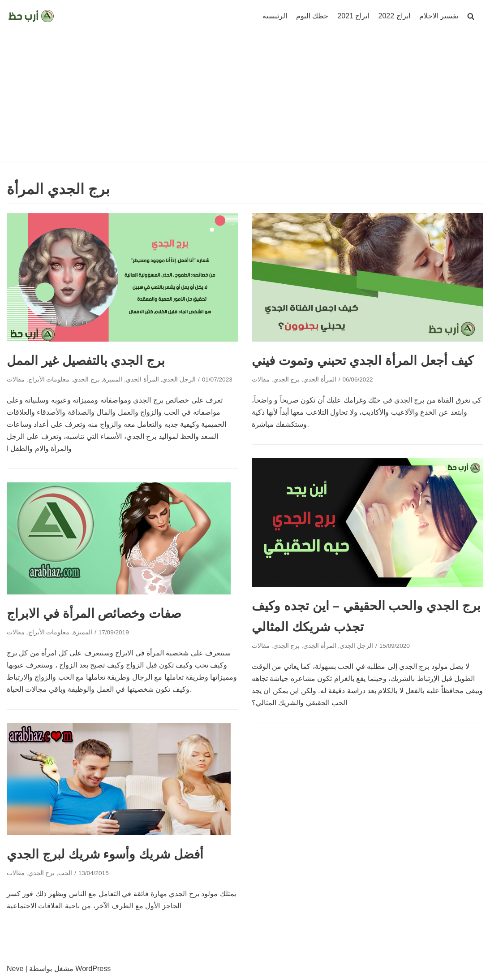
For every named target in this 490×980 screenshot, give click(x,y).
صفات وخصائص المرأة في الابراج (94, 614)
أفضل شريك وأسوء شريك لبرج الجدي (105, 854)
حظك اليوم (312, 16)
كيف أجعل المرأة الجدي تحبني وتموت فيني (363, 361)
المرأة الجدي (142, 379)
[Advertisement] (245, 100)
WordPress (93, 969)
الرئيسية (275, 16)
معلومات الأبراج (49, 379)
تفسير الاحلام (439, 16)
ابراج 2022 (394, 16)
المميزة (113, 379)
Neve (15, 969)
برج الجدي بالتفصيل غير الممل (86, 361)
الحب (65, 873)
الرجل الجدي (179, 379)
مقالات (16, 379)
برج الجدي (86, 379)
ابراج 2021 (353, 16)
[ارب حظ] (31, 16)
